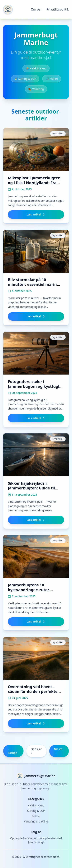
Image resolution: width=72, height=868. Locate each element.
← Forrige (12, 751)
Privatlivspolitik (58, 9)
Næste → (58, 751)
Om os (35, 9)
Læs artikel (36, 214)
